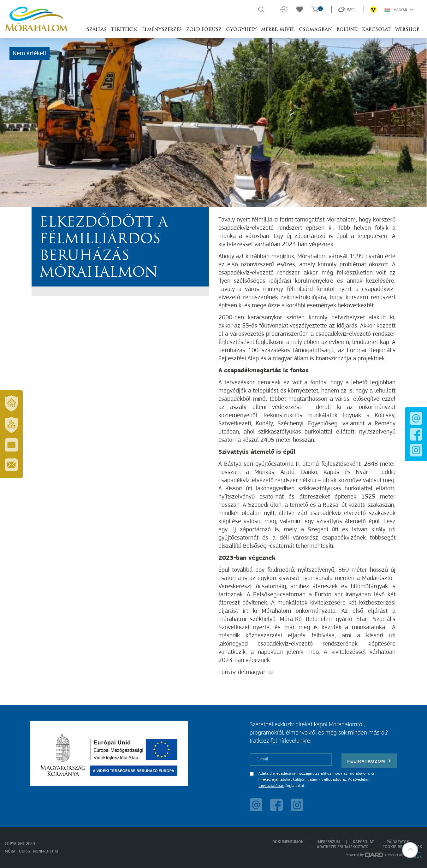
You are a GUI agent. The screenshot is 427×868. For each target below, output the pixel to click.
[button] (410, 851)
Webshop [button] (407, 30)
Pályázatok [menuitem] (398, 842)
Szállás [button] (97, 30)
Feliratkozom (369, 761)
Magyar (399, 9)
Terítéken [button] (124, 30)
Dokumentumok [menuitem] (288, 842)
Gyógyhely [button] (241, 30)
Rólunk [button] (347, 30)
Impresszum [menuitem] (328, 842)
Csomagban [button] (315, 30)
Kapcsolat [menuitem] (363, 842)
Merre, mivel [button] (278, 30)
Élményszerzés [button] (162, 30)
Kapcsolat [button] (376, 30)
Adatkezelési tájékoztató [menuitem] (343, 847)
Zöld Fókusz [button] (204, 30)
